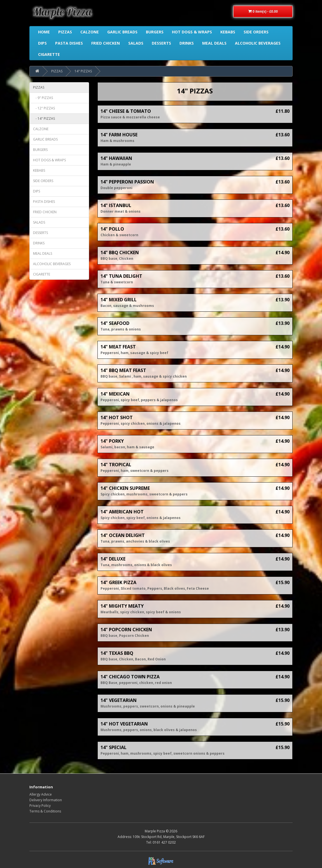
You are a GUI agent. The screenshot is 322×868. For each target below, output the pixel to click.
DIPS (37, 191)
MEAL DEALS (43, 253)
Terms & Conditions (45, 811)
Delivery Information (46, 800)
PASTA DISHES (44, 202)
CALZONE (41, 129)
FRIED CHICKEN (45, 212)
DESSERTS (40, 233)
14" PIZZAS (83, 71)
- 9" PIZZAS (43, 98)
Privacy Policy (40, 806)
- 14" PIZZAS (44, 119)
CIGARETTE (42, 274)
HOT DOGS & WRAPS (49, 160)
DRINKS (39, 243)
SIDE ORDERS (43, 181)
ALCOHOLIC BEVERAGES (52, 264)
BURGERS (40, 150)
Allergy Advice (41, 794)
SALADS (39, 222)
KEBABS (39, 170)
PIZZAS (57, 71)
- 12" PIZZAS (44, 108)
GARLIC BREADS (45, 139)
